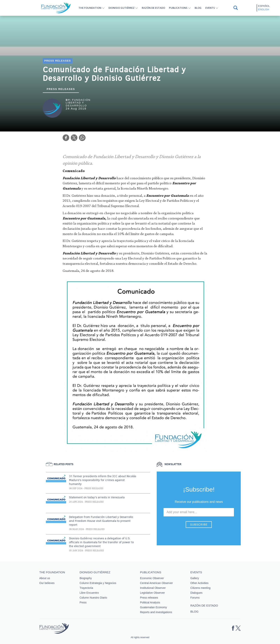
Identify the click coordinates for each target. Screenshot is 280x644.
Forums (195, 598)
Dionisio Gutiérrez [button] (122, 8)
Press (83, 602)
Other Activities (199, 583)
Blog (198, 8)
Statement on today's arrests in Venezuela (97, 497)
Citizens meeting (200, 588)
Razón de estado (153, 8)
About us (45, 578)
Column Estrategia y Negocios (98, 583)
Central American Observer (156, 583)
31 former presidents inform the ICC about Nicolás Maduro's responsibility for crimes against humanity (103, 480)
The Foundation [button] (90, 8)
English (264, 9)
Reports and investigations (156, 612)
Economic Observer (152, 578)
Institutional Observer (153, 588)
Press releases (61, 89)
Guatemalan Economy (154, 607)
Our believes (47, 583)
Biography (86, 578)
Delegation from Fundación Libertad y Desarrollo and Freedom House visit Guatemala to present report (101, 521)
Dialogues (196, 593)
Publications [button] (178, 8)
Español (264, 6)
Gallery (195, 578)
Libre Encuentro (89, 593)
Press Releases (58, 61)
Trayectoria (86, 588)
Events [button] (210, 8)
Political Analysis (150, 602)
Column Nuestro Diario (93, 598)
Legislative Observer (152, 593)
